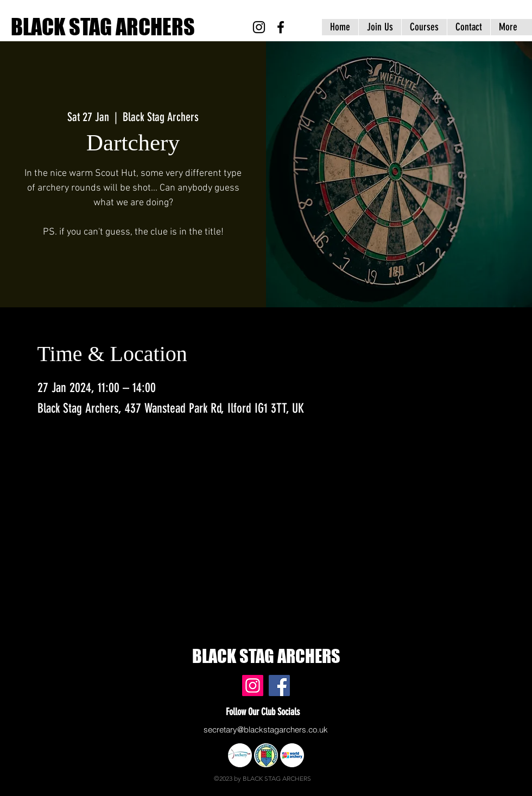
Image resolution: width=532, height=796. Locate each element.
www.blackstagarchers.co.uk (56, 665)
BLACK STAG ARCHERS (103, 27)
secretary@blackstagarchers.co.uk (266, 729)
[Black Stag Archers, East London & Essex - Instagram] (259, 27)
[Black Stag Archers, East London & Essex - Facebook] (281, 27)
